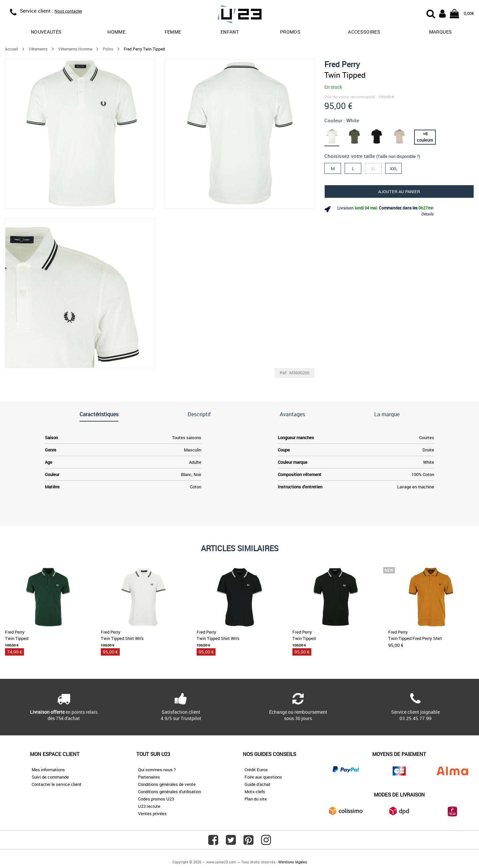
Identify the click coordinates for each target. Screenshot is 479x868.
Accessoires (364, 32)
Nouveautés (46, 32)
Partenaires (149, 777)
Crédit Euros (256, 770)
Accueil (11, 49)
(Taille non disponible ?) (398, 156)
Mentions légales (293, 862)
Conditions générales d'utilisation (169, 792)
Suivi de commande (50, 777)
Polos (108, 49)
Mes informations (48, 770)
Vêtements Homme (75, 49)
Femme (173, 32)
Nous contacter (68, 11)
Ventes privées (152, 813)
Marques (440, 32)
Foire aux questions (263, 777)
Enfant (230, 32)
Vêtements (38, 49)
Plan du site (256, 799)
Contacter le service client (57, 784)
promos (290, 32)
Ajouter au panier (399, 191)
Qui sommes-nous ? (157, 770)
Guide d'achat (257, 784)
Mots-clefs (255, 792)
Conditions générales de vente (167, 784)
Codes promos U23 (156, 799)
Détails (427, 214)
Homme (116, 32)
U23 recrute (149, 806)
